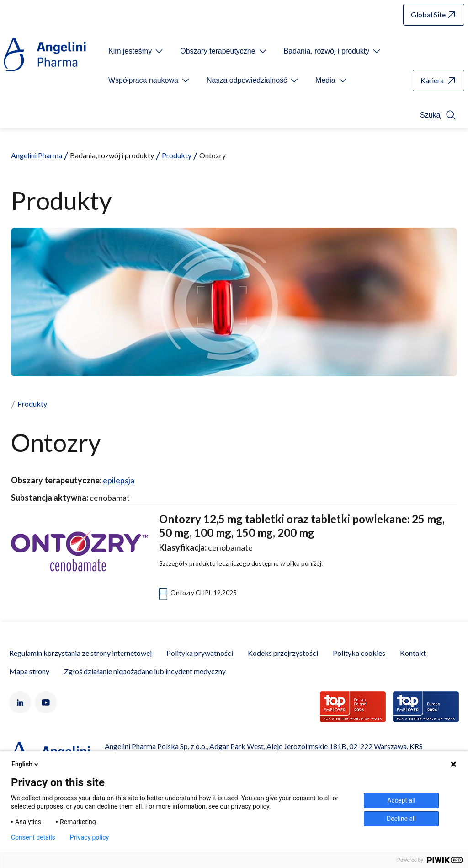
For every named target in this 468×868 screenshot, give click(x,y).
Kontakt (413, 653)
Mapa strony (29, 671)
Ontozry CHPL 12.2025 (204, 592)
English (26, 764)
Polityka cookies (359, 653)
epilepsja (119, 480)
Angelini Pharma (37, 155)
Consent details (33, 837)
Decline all (401, 819)
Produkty (177, 155)
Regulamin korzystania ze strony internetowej (80, 653)
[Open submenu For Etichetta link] (136, 51)
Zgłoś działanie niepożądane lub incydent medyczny (145, 671)
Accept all (401, 800)
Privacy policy (89, 837)
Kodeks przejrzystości (283, 653)
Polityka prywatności (200, 653)
